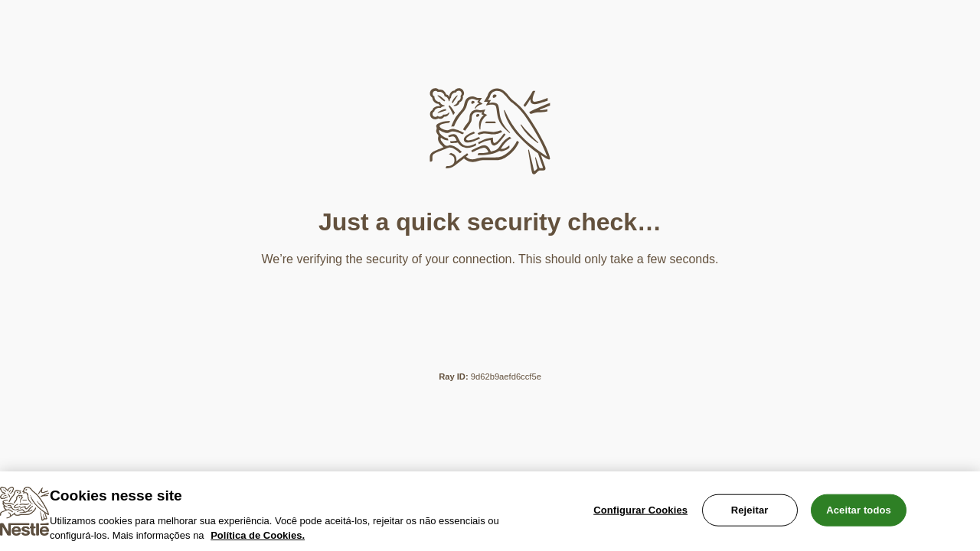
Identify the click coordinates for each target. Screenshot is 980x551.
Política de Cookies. (258, 535)
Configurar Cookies (640, 510)
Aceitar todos (859, 510)
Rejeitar (750, 510)
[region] (490, 511)
